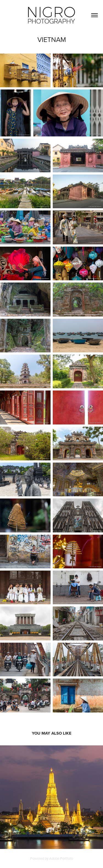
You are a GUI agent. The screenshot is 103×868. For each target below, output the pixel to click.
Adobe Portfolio (61, 858)
